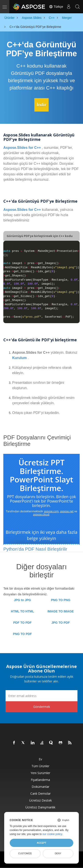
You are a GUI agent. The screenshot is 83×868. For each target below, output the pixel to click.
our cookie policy (52, 834)
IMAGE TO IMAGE (61, 611)
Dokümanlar (41, 787)
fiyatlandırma (40, 780)
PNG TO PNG (61, 600)
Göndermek (42, 707)
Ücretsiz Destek (41, 800)
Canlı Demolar (41, 793)
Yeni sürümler (40, 773)
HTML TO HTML (22, 611)
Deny (58, 853)
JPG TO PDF (61, 623)
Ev (40, 759)
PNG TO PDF (22, 634)
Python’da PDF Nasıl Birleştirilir (35, 549)
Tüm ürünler (40, 766)
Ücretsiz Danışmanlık (40, 807)
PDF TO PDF (22, 623)
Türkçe (56, 7)
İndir (41, 105)
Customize (25, 853)
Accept (41, 843)
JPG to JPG (22, 600)
